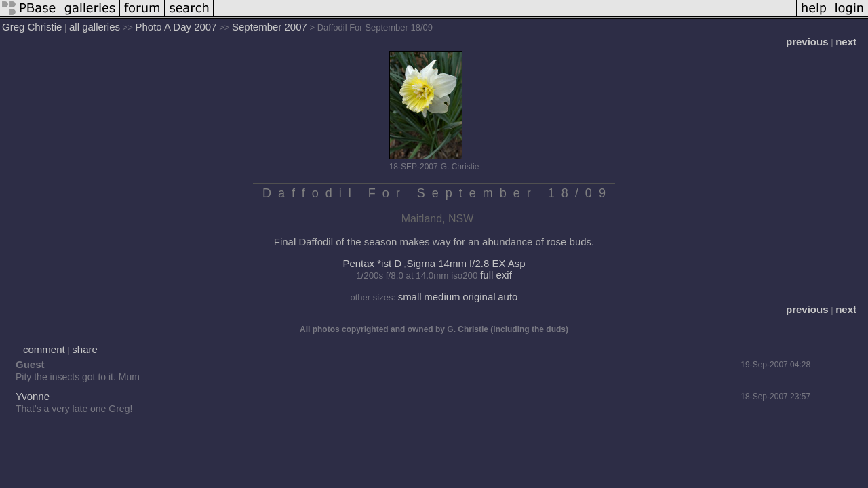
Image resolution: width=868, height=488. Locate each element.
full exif (496, 275)
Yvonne (33, 396)
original (479, 297)
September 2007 (270, 27)
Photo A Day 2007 (176, 27)
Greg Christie (32, 27)
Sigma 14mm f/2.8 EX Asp (466, 263)
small (410, 297)
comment (44, 349)
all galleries (95, 27)
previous (807, 42)
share (85, 349)
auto (508, 297)
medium (442, 297)
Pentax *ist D (372, 263)
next (846, 42)
